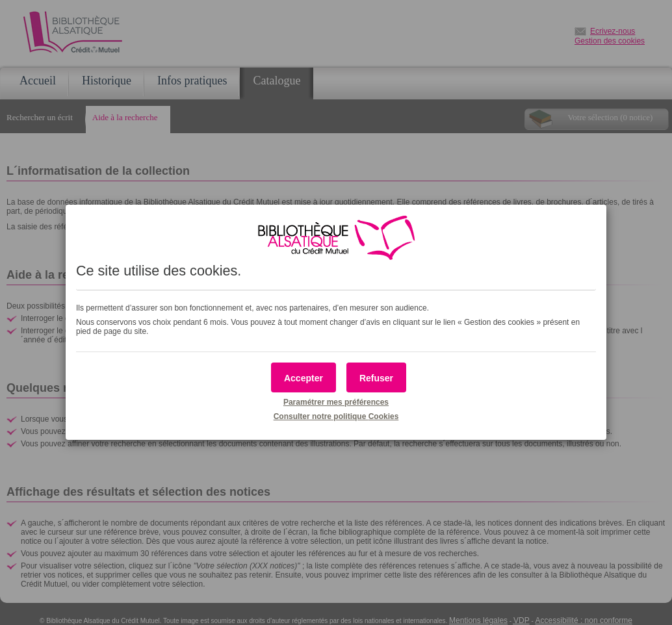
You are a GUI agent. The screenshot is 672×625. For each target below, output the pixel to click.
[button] (304, 377)
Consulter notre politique (336, 416)
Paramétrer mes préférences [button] (336, 402)
